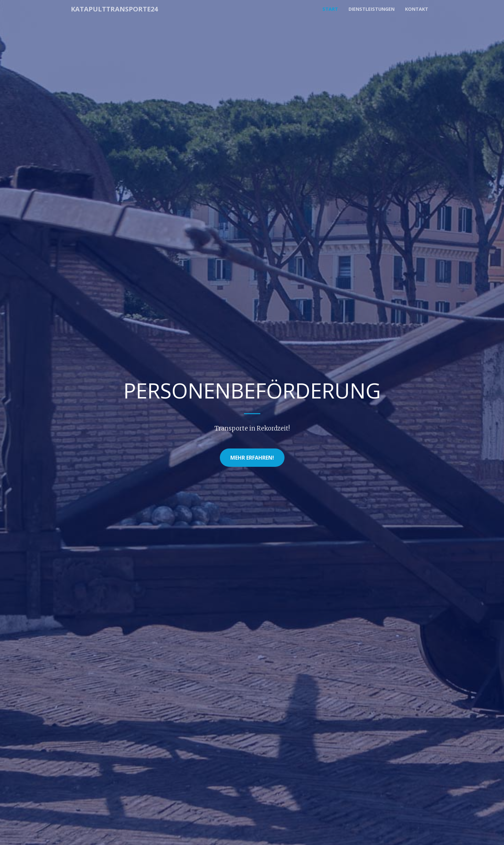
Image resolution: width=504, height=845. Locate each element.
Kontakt (417, 9)
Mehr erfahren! (252, 458)
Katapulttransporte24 (114, 9)
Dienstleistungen (372, 9)
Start (330, 9)
